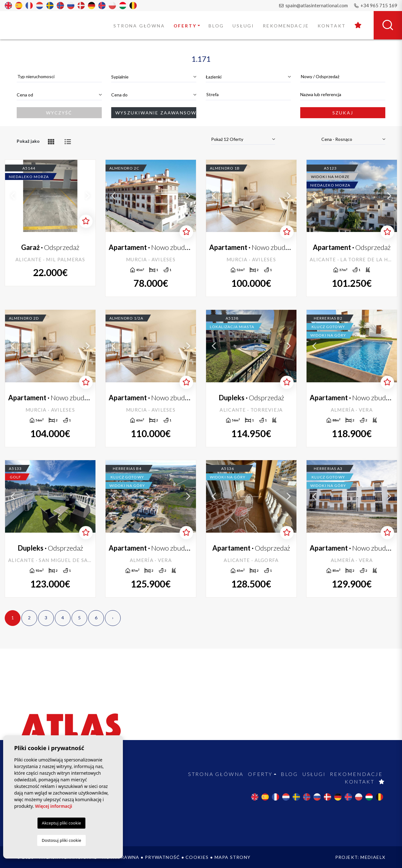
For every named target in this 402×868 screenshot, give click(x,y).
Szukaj (343, 113)
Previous (13, 196)
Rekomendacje (286, 26)
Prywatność (162, 857)
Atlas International (37, 25)
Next (88, 196)
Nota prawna (121, 857)
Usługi (243, 26)
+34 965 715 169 (376, 5)
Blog (216, 26)
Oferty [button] (185, 26)
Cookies (197, 857)
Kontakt (332, 26)
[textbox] (59, 76)
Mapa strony (233, 857)
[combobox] (59, 77)
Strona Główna (139, 26)
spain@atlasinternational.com (313, 5)
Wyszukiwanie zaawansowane (156, 113)
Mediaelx (373, 857)
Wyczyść (59, 113)
